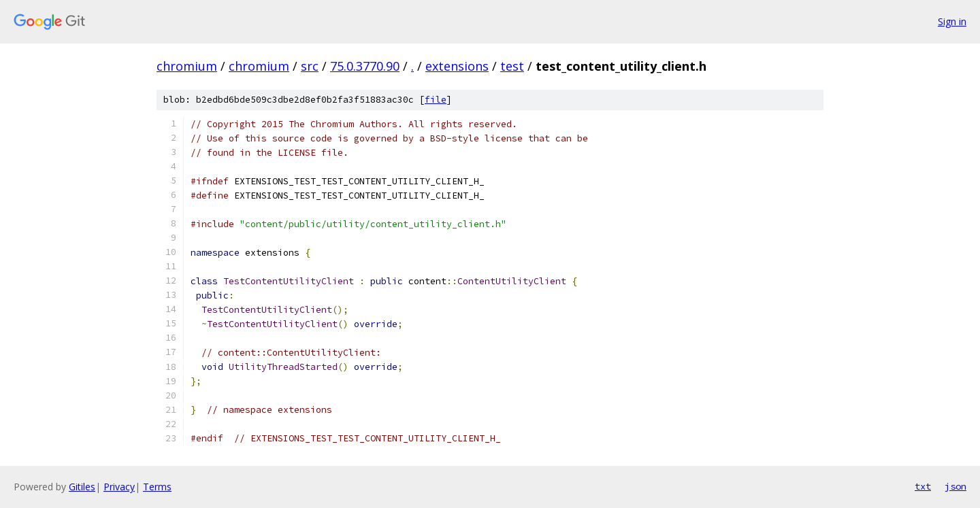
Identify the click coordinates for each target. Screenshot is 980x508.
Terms (157, 487)
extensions (457, 66)
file (436, 100)
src (310, 66)
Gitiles (82, 487)
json (955, 486)
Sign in (952, 21)
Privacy (119, 487)
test (512, 66)
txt (923, 486)
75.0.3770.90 (365, 66)
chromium (187, 66)
